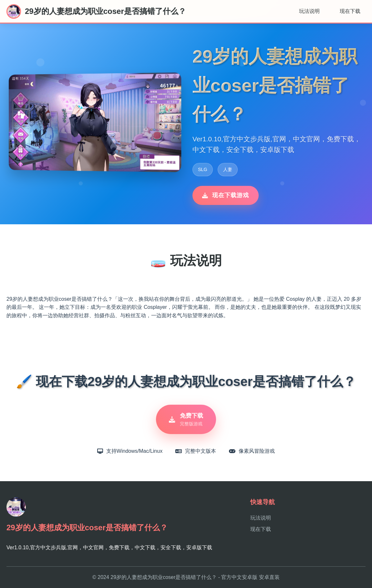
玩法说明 (309, 11)
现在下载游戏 (226, 195)
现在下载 (350, 11)
